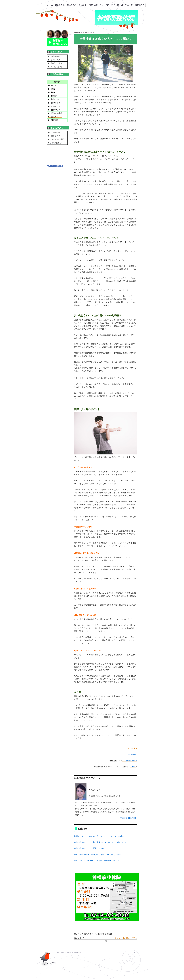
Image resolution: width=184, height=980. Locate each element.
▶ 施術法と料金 (55, 63)
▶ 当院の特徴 (54, 56)
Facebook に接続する (55, 166)
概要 (58, 953)
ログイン (135, 953)
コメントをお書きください (126, 938)
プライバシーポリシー (67, 953)
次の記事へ (133, 748)
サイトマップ (78, 953)
